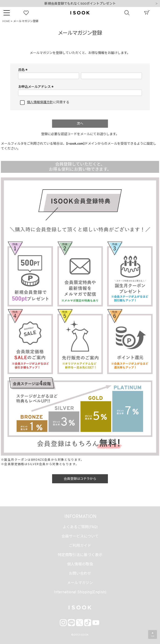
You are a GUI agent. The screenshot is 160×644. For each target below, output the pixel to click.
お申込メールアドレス (36, 87)
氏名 (23, 70)
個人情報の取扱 (80, 564)
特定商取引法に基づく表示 (80, 555)
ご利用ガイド (80, 546)
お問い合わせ (80, 574)
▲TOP (153, 635)
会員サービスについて (80, 537)
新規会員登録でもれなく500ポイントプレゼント (80, 4)
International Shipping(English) (80, 592)
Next (157, 4)
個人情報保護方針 (40, 102)
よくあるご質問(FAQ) (80, 527)
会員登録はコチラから (80, 479)
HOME (6, 21)
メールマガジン (80, 583)
